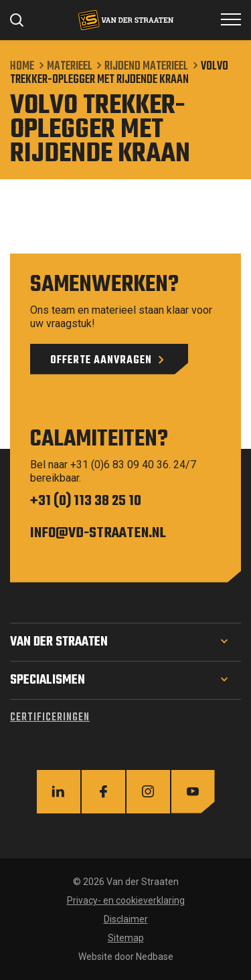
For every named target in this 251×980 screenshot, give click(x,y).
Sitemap (126, 938)
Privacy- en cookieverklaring (126, 900)
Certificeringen (50, 718)
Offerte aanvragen (101, 361)
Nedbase (155, 957)
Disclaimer (126, 919)
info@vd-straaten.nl (98, 533)
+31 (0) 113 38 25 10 (86, 501)
